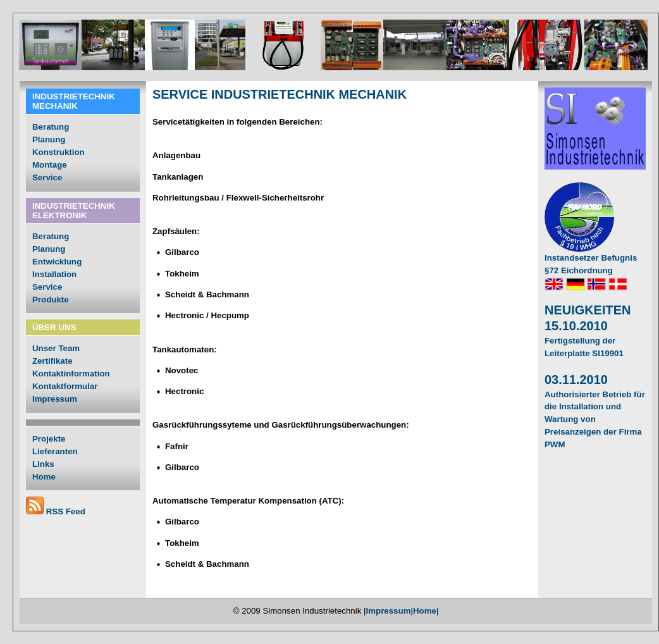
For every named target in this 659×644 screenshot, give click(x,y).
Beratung (51, 127)
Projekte (49, 439)
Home (44, 477)
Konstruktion (59, 152)
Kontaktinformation (71, 374)
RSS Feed (66, 511)
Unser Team (56, 348)
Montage (50, 165)
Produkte (51, 300)
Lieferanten (55, 451)
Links (43, 464)
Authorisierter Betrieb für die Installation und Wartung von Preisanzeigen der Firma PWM (595, 420)
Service (47, 177)
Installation (54, 274)
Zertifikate (52, 361)
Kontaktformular (65, 386)
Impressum (55, 399)
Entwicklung (57, 262)
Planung (49, 139)
